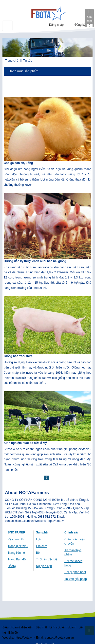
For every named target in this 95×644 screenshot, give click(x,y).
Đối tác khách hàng (73, 563)
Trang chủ (12, 61)
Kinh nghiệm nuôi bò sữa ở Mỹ (25, 443)
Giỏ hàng (89, 18)
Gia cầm (42, 546)
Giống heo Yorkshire (18, 356)
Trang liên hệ (16, 553)
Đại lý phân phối (75, 572)
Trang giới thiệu (18, 546)
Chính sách (72, 532)
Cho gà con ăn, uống (18, 163)
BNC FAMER (16, 532)
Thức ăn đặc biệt (47, 559)
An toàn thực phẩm (73, 552)
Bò (38, 553)
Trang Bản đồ (17, 559)
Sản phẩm (43, 532)
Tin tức (28, 61)
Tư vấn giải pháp (76, 579)
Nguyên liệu (44, 566)
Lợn (38, 539)
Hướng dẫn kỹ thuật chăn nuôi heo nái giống (35, 261)
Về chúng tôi (16, 539)
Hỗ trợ (12, 566)
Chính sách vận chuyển (75, 541)
